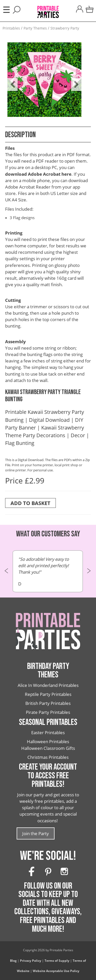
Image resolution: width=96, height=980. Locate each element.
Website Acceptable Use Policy (56, 971)
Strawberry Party (65, 28)
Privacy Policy (31, 961)
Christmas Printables (48, 757)
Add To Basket (30, 503)
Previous (10, 81)
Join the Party (36, 833)
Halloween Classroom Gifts (48, 748)
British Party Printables (48, 703)
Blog (13, 961)
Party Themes (35, 28)
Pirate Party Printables (48, 712)
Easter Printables (48, 732)
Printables (11, 28)
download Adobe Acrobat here (38, 174)
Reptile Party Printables (48, 694)
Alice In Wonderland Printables (48, 685)
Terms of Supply (57, 961)
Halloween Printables (48, 741)
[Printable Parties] (48, 9)
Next (74, 81)
